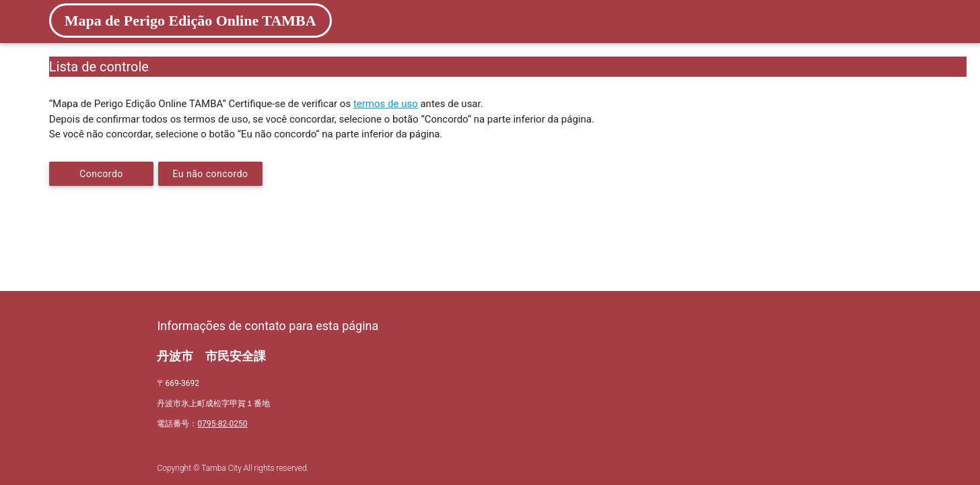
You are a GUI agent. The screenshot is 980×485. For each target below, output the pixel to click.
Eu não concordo (211, 174)
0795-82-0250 (222, 424)
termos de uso (386, 104)
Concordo (101, 174)
